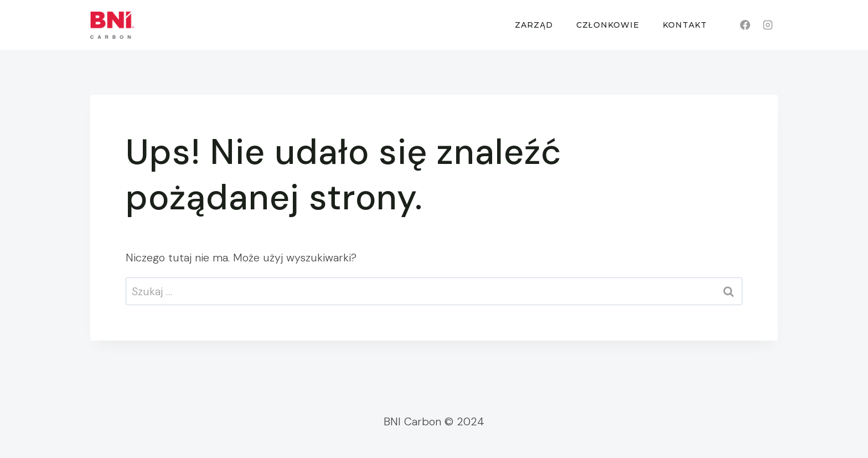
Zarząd (534, 25)
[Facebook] (745, 25)
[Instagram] (768, 25)
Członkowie (608, 25)
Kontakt (685, 25)
